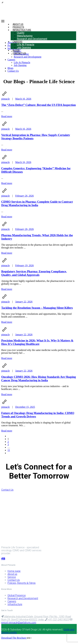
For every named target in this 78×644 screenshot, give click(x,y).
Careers (18, 42)
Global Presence (17, 595)
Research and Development (32, 39)
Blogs (10, 68)
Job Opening (24, 48)
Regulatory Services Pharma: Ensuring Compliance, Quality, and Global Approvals (34, 273)
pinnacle (5, 99)
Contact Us (19, 53)
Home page (14, 571)
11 (9, 450)
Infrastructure (22, 30)
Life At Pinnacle (26, 45)
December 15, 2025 (25, 407)
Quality (21, 33)
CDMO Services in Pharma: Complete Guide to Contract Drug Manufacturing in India (37, 203)
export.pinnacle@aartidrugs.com (19, 622)
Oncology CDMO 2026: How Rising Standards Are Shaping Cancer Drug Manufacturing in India (39, 379)
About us (12, 574)
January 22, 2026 (24, 302)
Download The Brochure (14, 638)
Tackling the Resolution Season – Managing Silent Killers (37, 308)
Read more (7, 116)
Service (12, 577)
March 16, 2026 (23, 99)
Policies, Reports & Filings (22, 583)
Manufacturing (25, 36)
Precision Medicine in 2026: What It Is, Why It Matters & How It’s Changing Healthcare (37, 342)
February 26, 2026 (24, 196)
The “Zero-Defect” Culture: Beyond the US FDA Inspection (39, 105)
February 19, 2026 (24, 265)
